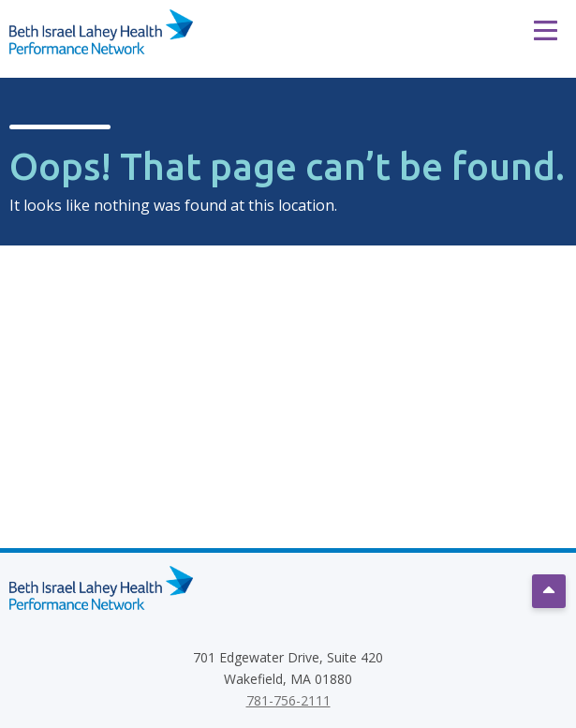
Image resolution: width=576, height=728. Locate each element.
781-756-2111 (288, 700)
